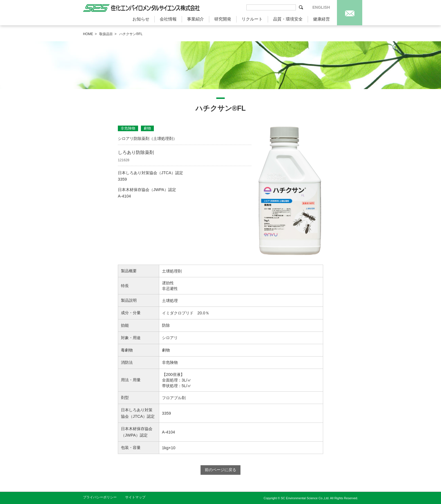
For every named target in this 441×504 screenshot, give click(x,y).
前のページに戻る (220, 470)
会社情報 (168, 19)
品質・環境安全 (288, 19)
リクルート (252, 19)
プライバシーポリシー (100, 497)
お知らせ (141, 19)
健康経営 (321, 19)
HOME (88, 34)
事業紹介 (195, 19)
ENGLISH (321, 7)
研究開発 (223, 19)
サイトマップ (135, 497)
